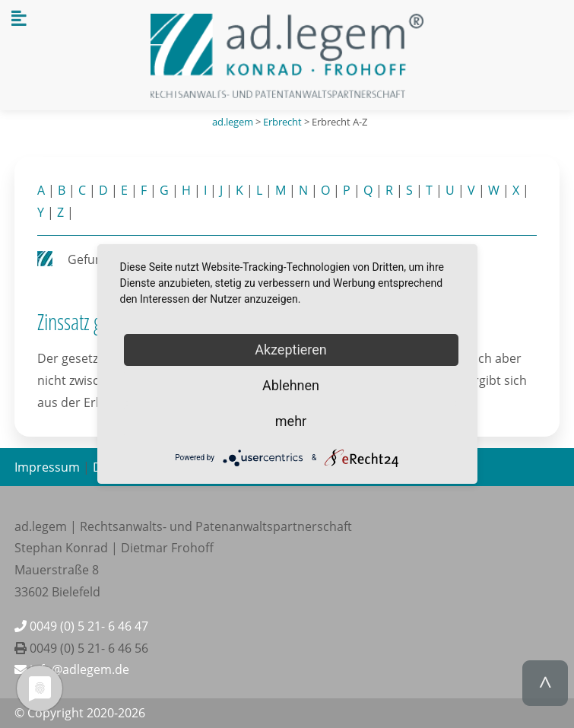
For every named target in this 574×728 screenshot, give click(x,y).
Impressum (47, 467)
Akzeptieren (291, 350)
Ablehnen (291, 385)
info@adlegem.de (72, 669)
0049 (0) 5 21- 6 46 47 (81, 626)
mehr (291, 421)
